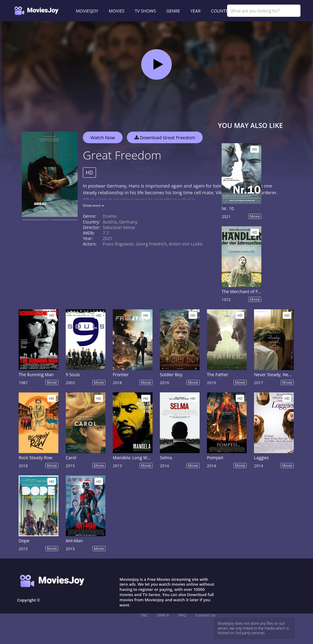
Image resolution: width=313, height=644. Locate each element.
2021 (108, 238)
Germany (128, 222)
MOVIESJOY (87, 11)
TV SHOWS (145, 11)
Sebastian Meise (119, 227)
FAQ (182, 615)
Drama (109, 216)
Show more (94, 205)
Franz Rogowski (118, 244)
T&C (144, 615)
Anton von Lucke (186, 244)
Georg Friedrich (151, 244)
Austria (110, 222)
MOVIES (117, 11)
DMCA (163, 615)
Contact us (206, 615)
